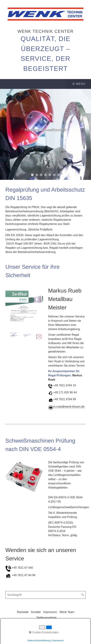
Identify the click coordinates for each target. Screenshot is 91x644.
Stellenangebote (46, 618)
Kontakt (36, 612)
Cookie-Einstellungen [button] (44, 632)
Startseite (23, 612)
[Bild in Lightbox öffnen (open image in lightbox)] (24, 313)
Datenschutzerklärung (39, 640)
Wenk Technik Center (45, 31)
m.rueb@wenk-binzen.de (69, 407)
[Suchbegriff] (46, 595)
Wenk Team (67, 612)
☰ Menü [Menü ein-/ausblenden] (79, 84)
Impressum (50, 612)
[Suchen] (83, 595)
